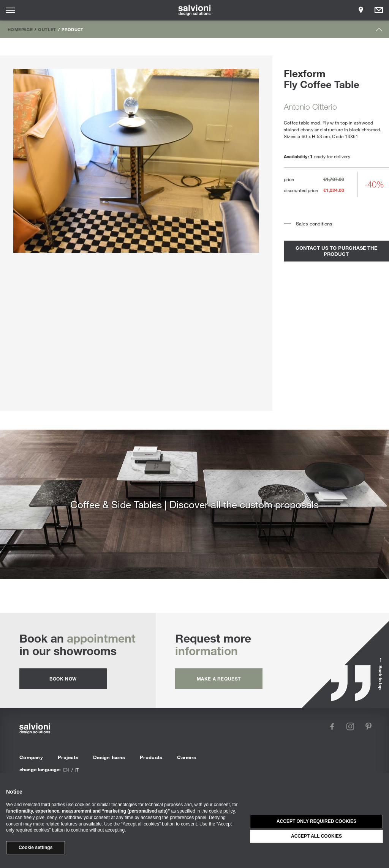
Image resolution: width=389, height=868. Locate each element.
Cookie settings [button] (36, 848)
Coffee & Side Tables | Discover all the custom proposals (194, 504)
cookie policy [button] (222, 811)
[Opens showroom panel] (361, 10)
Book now (63, 679)
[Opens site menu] (10, 10)
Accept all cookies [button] (316, 836)
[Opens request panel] (379, 10)
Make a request (219, 679)
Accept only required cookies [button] (316, 821)
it (77, 770)
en (66, 770)
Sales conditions (314, 224)
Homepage (20, 29)
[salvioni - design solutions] (195, 10)
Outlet (47, 29)
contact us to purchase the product (336, 251)
